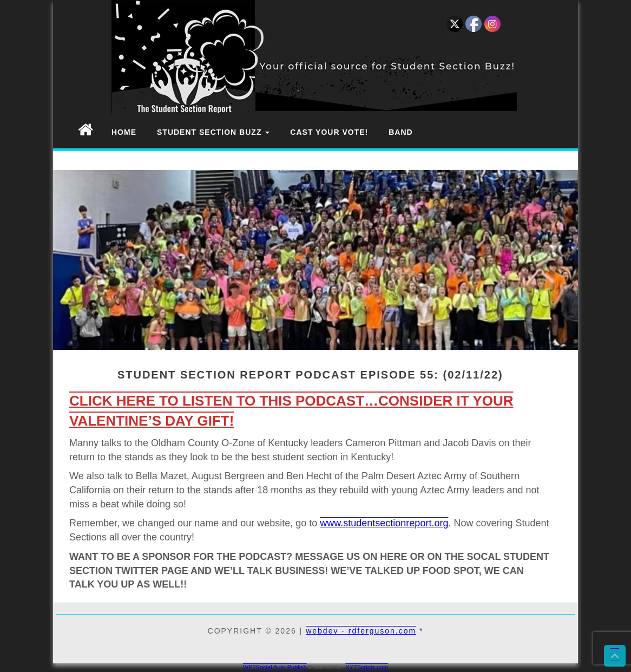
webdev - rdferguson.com (361, 631)
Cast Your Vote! (329, 132)
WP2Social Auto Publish (275, 667)
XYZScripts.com (367, 667)
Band (400, 132)
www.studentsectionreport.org (384, 523)
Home (124, 132)
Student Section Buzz (213, 132)
